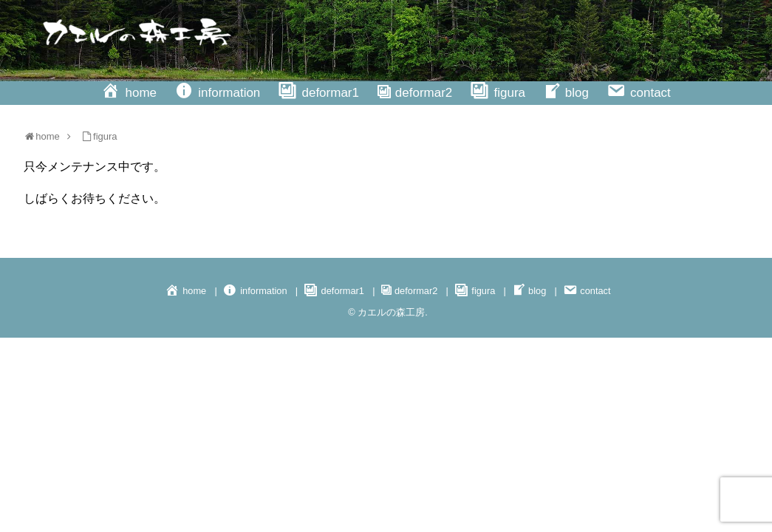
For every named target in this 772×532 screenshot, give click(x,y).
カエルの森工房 (391, 312)
